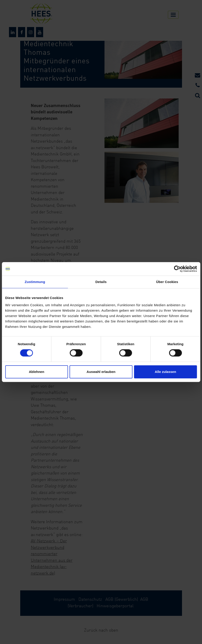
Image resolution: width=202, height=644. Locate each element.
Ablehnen (37, 372)
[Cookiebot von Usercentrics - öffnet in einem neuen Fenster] (177, 269)
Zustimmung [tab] (35, 282)
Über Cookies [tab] (167, 282)
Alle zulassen (165, 372)
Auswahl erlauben (101, 372)
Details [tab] (101, 282)
